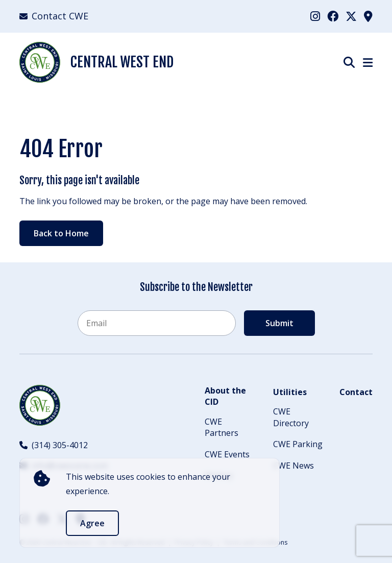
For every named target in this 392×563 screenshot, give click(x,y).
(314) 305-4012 (54, 445)
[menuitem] (315, 16)
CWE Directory (291, 417)
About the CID (225, 396)
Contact (356, 392)
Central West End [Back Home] (96, 62)
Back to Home (61, 233)
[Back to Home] (40, 405)
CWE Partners (222, 427)
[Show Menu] (368, 62)
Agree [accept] (92, 523)
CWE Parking (298, 444)
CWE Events (227, 454)
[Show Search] (349, 62)
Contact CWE (54, 16)
